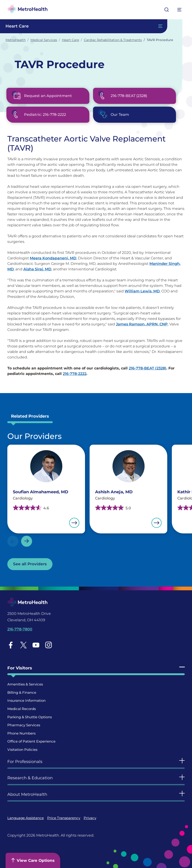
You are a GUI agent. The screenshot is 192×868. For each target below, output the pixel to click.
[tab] (30, 417)
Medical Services (44, 40)
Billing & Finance (22, 692)
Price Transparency (64, 818)
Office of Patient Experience (31, 741)
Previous (13, 541)
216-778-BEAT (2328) (148, 368)
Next (27, 541)
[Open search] (167, 10)
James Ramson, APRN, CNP (142, 324)
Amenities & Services (25, 684)
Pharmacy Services (24, 725)
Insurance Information (26, 700)
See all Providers (30, 564)
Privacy (90, 818)
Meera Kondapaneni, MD (53, 258)
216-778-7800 (20, 629)
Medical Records (22, 709)
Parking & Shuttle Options (30, 717)
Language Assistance (26, 818)
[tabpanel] (96, 501)
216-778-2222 (75, 374)
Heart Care (70, 40)
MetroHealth (16, 40)
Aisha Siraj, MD (37, 269)
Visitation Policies (22, 750)
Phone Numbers (21, 733)
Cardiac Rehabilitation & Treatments (113, 40)
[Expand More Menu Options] (180, 10)
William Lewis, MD (142, 291)
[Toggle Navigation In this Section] (84, 26)
